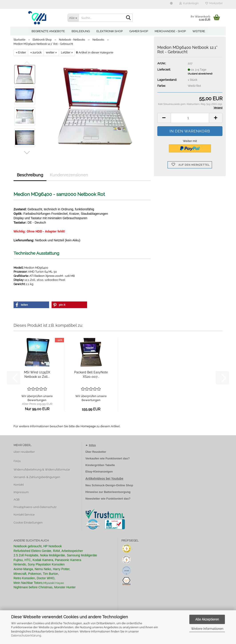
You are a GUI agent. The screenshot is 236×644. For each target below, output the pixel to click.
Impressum (21, 492)
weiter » (51, 52)
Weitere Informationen (207, 629)
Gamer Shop (139, 31)
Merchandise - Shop (170, 31)
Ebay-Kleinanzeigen (99, 472)
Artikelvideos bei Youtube (104, 479)
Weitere (199, 31)
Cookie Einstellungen (28, 523)
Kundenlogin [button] (189, 3)
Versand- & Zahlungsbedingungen (37, 477)
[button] (171, 4)
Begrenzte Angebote (48, 31)
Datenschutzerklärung (26, 635)
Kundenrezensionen (69, 175)
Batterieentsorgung (117, 492)
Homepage (88, 426)
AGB (17, 499)
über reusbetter (24, 452)
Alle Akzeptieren (207, 619)
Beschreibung (30, 175)
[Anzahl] (190, 118)
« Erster (21, 52)
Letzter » (67, 52)
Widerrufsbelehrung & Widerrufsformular (42, 470)
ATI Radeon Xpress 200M (46, 276)
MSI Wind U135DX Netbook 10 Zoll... (37, 374)
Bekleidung (81, 31)
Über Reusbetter (96, 452)
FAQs (17, 461)
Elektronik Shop (110, 31)
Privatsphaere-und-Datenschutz (35, 507)
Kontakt (19, 485)
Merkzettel (214, 3)
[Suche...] (73, 18)
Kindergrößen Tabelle (100, 465)
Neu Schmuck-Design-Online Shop (109, 485)
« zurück (36, 52)
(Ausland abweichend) (200, 74)
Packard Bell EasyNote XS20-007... (91, 374)
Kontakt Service (24, 515)
